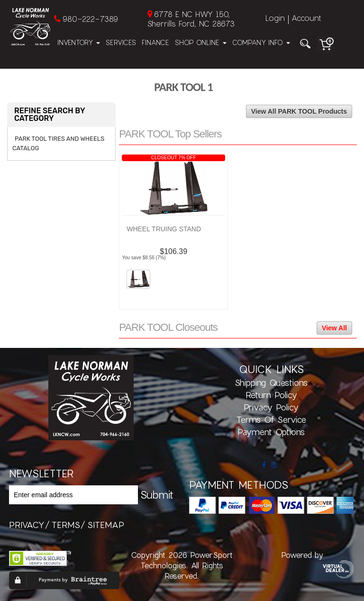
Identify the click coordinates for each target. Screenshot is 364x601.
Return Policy (271, 395)
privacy (27, 525)
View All (334, 328)
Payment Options (271, 432)
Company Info (261, 42)
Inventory (79, 42)
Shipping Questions (271, 382)
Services (121, 42)
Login (275, 18)
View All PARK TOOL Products (299, 111)
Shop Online (201, 42)
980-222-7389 (90, 19)
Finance (155, 42)
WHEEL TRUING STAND (164, 229)
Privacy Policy (271, 407)
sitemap (106, 525)
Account (306, 18)
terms (66, 525)
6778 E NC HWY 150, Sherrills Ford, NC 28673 (191, 19)
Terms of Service (271, 419)
